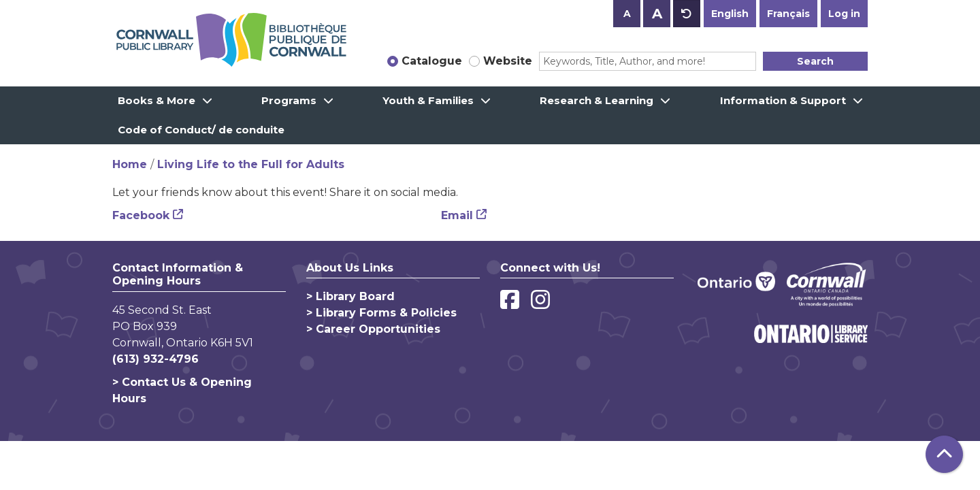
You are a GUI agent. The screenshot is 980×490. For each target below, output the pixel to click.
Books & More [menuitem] (157, 100)
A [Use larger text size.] (657, 14)
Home (130, 164)
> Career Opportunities (373, 329)
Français (788, 14)
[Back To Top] (944, 454)
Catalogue (432, 61)
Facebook (141, 215)
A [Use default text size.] (687, 14)
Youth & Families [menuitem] (428, 100)
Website (508, 61)
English (730, 14)
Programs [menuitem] (289, 100)
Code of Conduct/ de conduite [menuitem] (201, 130)
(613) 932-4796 (156, 359)
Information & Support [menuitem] (783, 100)
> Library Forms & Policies (381, 313)
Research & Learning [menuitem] (597, 100)
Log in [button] (844, 14)
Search (815, 61)
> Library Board (350, 296)
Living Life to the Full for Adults (251, 164)
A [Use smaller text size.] (627, 14)
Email (457, 215)
